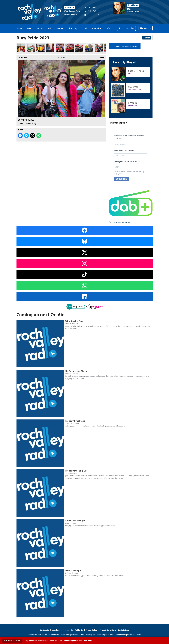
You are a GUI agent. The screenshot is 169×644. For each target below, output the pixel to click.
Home (19, 28)
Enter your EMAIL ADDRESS (126, 162)
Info (108, 28)
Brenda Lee (132, 106)
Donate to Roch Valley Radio (125, 46)
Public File (79, 630)
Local (84, 28)
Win (50, 28)
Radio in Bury (124, 630)
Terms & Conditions (108, 630)
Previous (22, 57)
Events (60, 28)
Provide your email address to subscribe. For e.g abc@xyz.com (129, 173)
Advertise (96, 28)
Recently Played (124, 62)
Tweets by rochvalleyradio (120, 222)
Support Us (68, 630)
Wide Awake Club (72, 11)
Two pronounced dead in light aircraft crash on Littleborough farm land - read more (58, 641)
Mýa (129, 9)
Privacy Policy (91, 630)
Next (101, 57)
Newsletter (56, 630)
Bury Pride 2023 (21, 48)
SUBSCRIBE (121, 179)
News (30, 28)
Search (147, 38)
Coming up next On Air (40, 315)
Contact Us (45, 630)
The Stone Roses (135, 90)
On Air (40, 28)
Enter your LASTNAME (124, 150)
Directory (72, 28)
